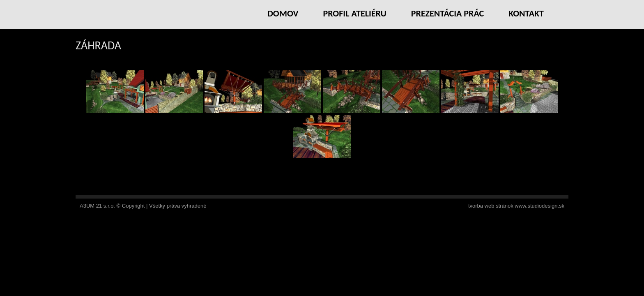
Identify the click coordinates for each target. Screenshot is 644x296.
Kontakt (526, 13)
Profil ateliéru (354, 13)
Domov (283, 13)
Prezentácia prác (447, 13)
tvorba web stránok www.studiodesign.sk (516, 206)
